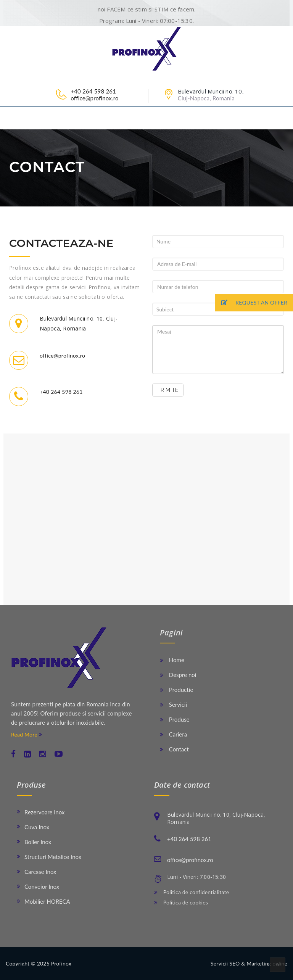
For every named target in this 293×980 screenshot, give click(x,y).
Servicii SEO (225, 963)
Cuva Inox (37, 827)
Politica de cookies (181, 902)
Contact (174, 749)
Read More (27, 734)
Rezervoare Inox (44, 812)
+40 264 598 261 (93, 91)
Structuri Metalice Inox (53, 857)
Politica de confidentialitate (192, 892)
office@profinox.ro (95, 98)
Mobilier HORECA (47, 901)
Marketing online (267, 963)
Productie (176, 690)
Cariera (173, 734)
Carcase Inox (40, 872)
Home (172, 660)
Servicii (173, 704)
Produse (175, 719)
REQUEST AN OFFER (251, 303)
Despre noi (178, 675)
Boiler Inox (38, 842)
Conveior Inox (42, 887)
